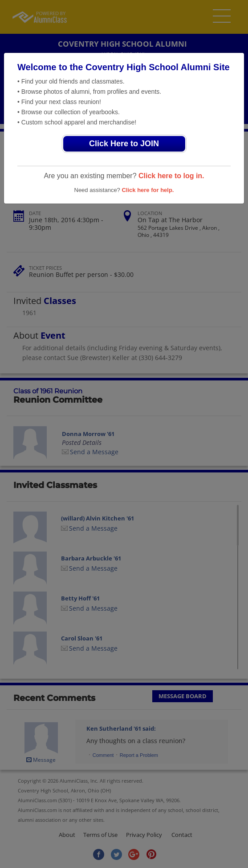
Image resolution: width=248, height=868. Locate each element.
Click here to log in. (171, 176)
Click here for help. (148, 190)
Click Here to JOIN (124, 144)
